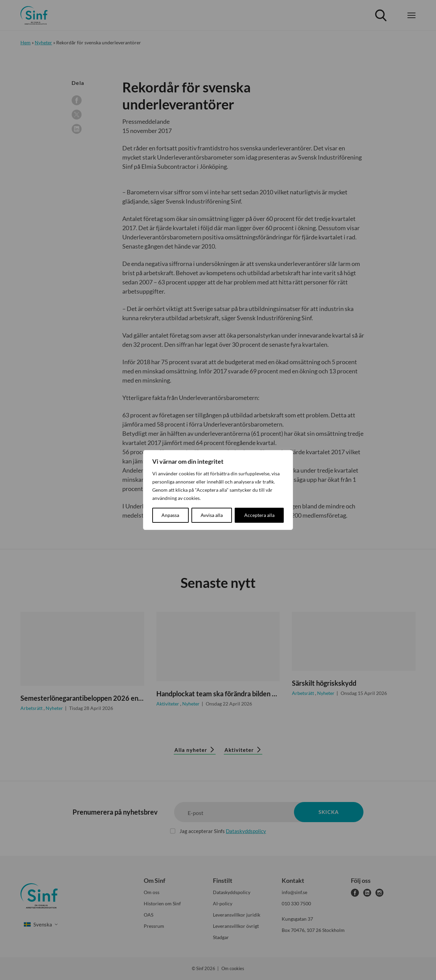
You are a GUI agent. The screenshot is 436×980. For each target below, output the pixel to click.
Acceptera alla (259, 515)
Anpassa (170, 515)
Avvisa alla (212, 515)
